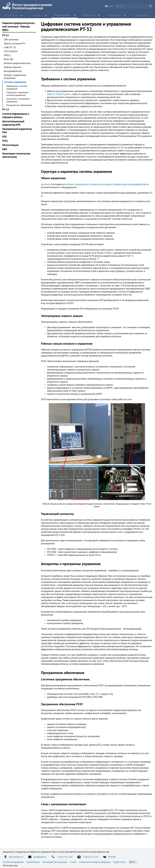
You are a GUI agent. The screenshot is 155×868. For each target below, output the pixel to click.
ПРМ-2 (7, 55)
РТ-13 (6, 110)
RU (107, 6)
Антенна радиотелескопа (17, 63)
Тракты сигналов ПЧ (15, 43)
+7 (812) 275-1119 (90, 857)
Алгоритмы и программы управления (18, 100)
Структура (37, 15)
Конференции (142, 15)
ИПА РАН (112, 857)
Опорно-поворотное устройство (15, 76)
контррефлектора (137, 184)
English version (120, 862)
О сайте (73, 862)
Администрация (33, 862)
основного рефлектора (114, 184)
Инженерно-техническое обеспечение (16, 155)
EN (112, 6)
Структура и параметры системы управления (17, 94)
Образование (115, 15)
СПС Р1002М (11, 51)
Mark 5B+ (9, 59)
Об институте (11, 15)
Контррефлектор (13, 71)
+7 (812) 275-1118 (64, 857)
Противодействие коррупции (55, 862)
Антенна (45, 184)
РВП (5, 149)
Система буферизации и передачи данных (16, 115)
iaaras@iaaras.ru (40, 857)
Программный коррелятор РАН (17, 131)
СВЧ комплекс (11, 39)
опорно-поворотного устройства (83, 184)
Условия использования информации (95, 862)
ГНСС (5, 141)
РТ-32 (6, 35)
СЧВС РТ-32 (10, 47)
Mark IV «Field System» (59, 94)
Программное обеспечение (19, 105)
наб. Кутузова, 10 (16, 857)
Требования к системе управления (17, 87)
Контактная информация (14, 862)
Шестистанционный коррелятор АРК (13, 123)
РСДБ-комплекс (63, 15)
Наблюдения (89, 15)
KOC (5, 137)
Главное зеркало (13, 67)
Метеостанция (10, 145)
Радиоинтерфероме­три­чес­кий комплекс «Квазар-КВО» (19, 26)
